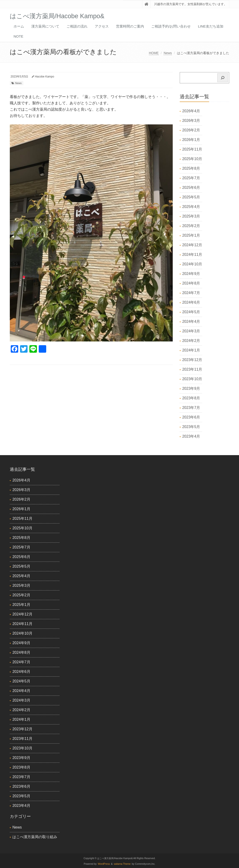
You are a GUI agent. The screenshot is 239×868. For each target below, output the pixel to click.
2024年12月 (192, 245)
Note (18, 36)
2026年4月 (191, 111)
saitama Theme (122, 864)
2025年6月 (191, 188)
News (168, 53)
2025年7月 (191, 178)
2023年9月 (191, 388)
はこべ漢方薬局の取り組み (35, 837)
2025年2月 (191, 226)
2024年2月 (191, 341)
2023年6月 (191, 417)
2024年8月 (191, 283)
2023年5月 (191, 427)
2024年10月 (192, 264)
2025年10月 (192, 159)
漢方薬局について (45, 26)
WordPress (104, 864)
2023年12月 (192, 360)
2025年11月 (192, 149)
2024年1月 (191, 350)
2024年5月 (191, 312)
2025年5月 (191, 197)
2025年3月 (191, 216)
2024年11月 (192, 255)
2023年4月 (191, 436)
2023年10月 (192, 379)
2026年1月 (191, 140)
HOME (154, 53)
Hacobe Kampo (44, 77)
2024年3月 (191, 331)
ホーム (19, 26)
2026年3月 (191, 121)
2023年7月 (191, 408)
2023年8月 (191, 398)
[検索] (223, 78)
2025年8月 (191, 168)
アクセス (102, 26)
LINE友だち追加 (211, 26)
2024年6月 (191, 302)
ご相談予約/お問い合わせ (171, 26)
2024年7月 (191, 293)
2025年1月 (191, 235)
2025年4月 (191, 207)
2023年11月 (192, 369)
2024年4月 (191, 322)
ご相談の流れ (77, 26)
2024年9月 (191, 274)
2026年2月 (191, 130)
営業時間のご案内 (130, 26)
